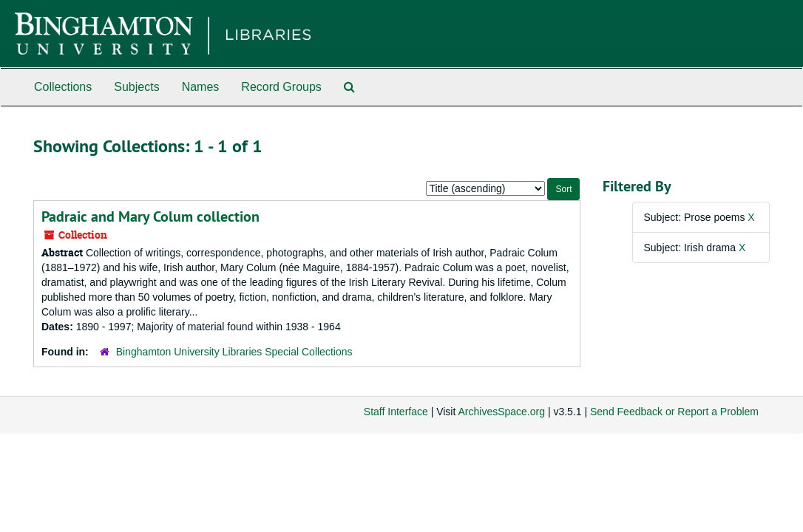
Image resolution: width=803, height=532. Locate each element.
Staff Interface (396, 412)
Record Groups (281, 87)
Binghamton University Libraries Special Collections (234, 352)
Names (201, 87)
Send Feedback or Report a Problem (674, 412)
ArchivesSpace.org (501, 412)
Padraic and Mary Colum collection (150, 216)
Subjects (136, 87)
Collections (63, 87)
